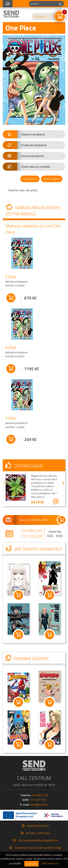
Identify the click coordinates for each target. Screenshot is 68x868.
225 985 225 (32, 531)
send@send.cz (39, 804)
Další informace (50, 863)
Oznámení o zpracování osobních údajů (38, 848)
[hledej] (60, 4)
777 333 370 (32, 536)
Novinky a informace (38, 833)
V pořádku (31, 864)
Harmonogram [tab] (52, 179)
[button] (34, 134)
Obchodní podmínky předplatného (38, 840)
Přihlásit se (40, 17)
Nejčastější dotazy (38, 826)
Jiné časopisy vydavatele (34, 549)
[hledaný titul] (43, 4)
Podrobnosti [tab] (30, 179)
